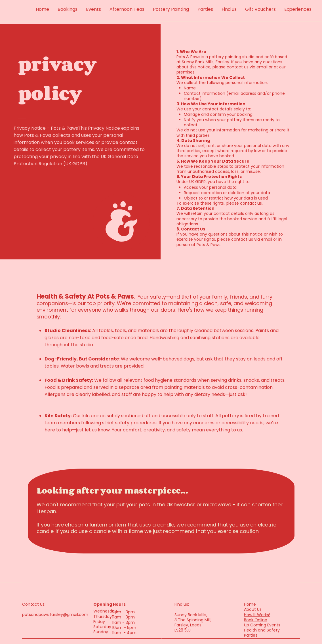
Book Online (256, 620)
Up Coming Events (262, 625)
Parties (251, 635)
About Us (253, 609)
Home (250, 604)
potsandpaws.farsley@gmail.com (55, 614)
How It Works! (257, 615)
